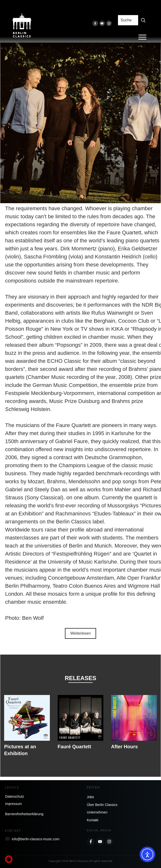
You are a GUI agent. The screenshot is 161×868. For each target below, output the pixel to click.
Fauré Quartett (74, 747)
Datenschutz (15, 796)
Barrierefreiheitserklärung (24, 814)
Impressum (13, 804)
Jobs (90, 797)
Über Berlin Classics (102, 805)
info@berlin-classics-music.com (36, 839)
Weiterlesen (80, 633)
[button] (9, 859)
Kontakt (93, 820)
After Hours (125, 747)
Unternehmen (97, 812)
